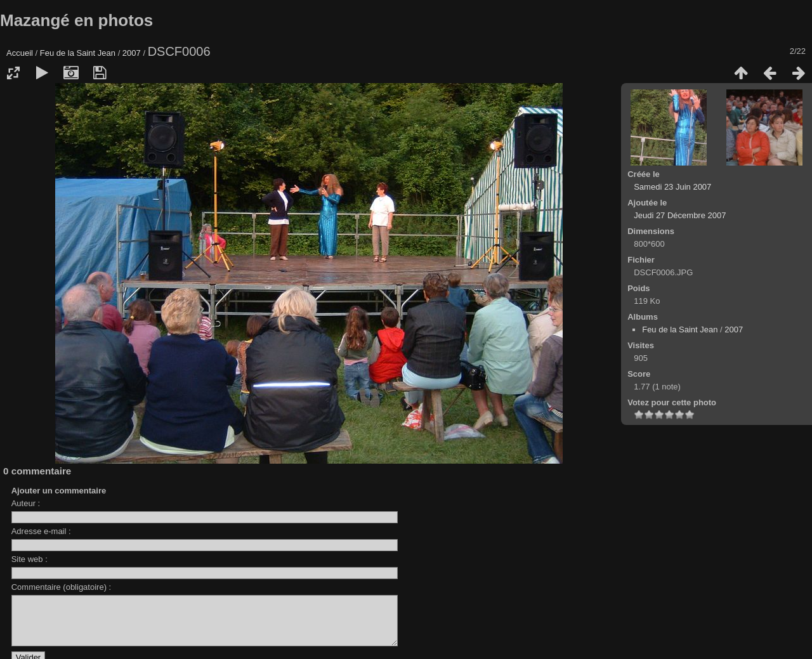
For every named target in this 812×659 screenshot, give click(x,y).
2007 (132, 53)
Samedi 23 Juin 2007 (672, 187)
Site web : (29, 559)
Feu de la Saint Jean (78, 53)
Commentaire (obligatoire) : (62, 587)
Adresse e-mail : (41, 531)
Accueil (20, 53)
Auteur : (26, 503)
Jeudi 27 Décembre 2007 (680, 215)
